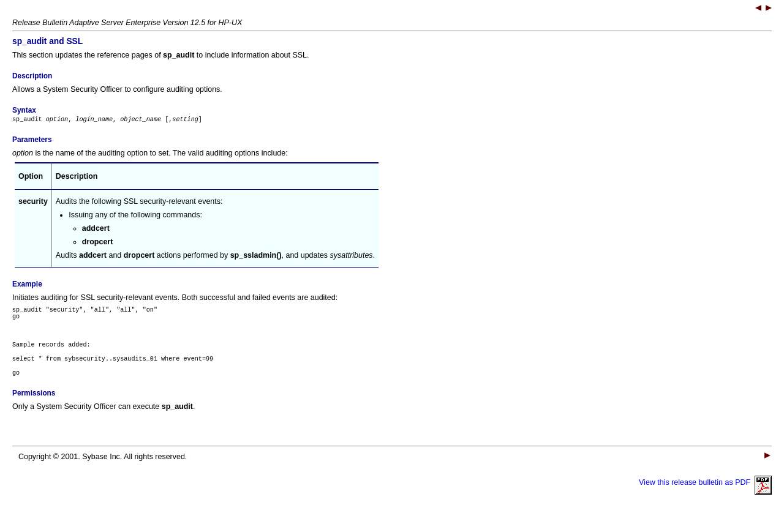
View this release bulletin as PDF (705, 495)
